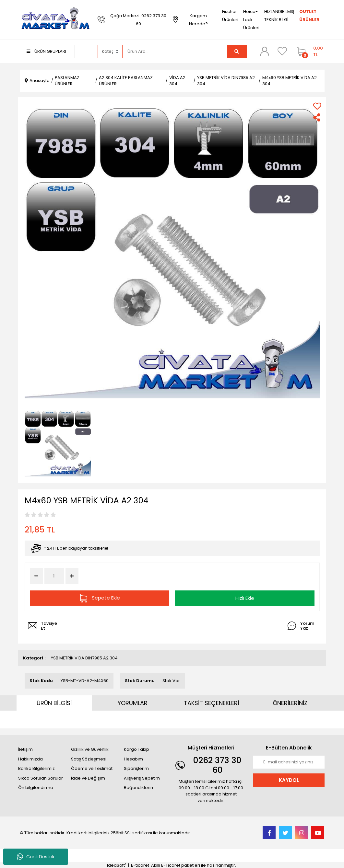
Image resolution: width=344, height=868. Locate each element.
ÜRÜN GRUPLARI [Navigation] (46, 51)
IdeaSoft (117, 865)
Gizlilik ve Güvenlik (90, 749)
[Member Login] (265, 51)
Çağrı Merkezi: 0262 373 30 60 (138, 20)
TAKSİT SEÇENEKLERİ (211, 703)
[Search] (175, 51)
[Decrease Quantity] (36, 576)
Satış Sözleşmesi (89, 758)
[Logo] (55, 19)
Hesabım (133, 758)
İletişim (25, 749)
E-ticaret (140, 865)
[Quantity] (54, 576)
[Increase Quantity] (72, 576)
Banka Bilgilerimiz (36, 768)
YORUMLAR (133, 703)
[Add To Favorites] (317, 106)
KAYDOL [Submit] (289, 779)
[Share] (317, 117)
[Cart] (309, 51)
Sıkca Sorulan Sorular (41, 777)
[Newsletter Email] (289, 762)
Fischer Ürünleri (230, 16)
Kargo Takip (136, 749)
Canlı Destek (36, 857)
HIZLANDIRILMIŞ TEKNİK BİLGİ (279, 16)
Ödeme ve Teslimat (92, 768)
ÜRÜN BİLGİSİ (54, 703)
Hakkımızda (30, 758)
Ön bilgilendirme (36, 787)
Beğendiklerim (139, 787)
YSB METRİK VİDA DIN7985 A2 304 (84, 658)
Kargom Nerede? (198, 20)
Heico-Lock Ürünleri (251, 20)
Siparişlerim (136, 768)
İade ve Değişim (88, 777)
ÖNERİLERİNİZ (290, 703)
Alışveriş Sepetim (142, 777)
